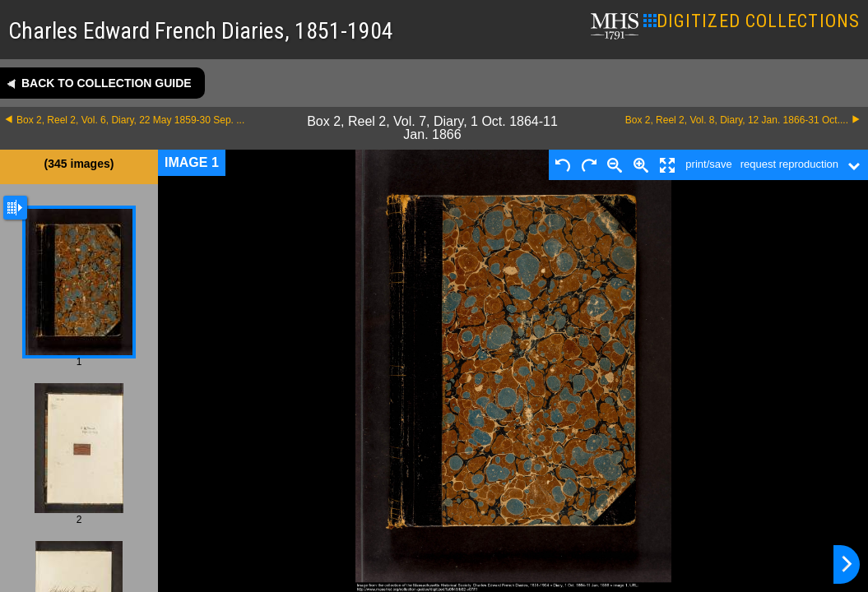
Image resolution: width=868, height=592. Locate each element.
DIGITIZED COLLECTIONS (752, 21)
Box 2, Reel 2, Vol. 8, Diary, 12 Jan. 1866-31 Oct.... (737, 120)
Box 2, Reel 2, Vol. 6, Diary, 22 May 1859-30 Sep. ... (130, 120)
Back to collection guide (107, 83)
